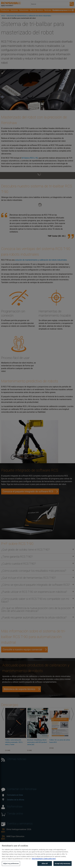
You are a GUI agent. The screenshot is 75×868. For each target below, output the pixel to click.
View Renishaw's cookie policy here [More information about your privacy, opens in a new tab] (44, 862)
